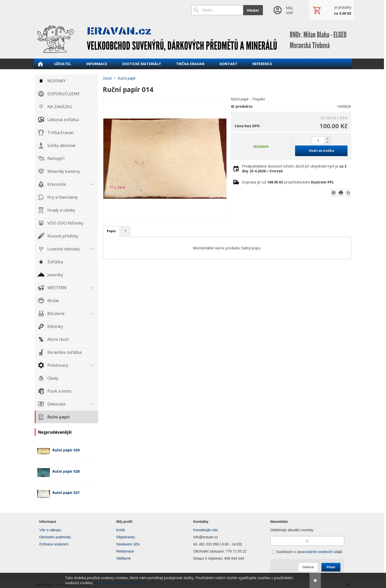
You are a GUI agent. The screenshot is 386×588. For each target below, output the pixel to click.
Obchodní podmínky (55, 537)
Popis (111, 231)
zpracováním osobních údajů (320, 552)
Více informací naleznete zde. (118, 583)
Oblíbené (123, 558)
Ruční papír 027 (66, 493)
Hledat (253, 10)
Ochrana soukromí (54, 544)
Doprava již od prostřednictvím (288, 182)
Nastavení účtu (128, 544)
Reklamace (125, 551)
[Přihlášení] (286, 10)
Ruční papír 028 (66, 471)
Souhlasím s (307, 552)
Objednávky (126, 537)
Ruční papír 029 (66, 450)
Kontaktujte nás (206, 530)
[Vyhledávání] (217, 10)
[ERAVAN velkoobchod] (193, 39)
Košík (121, 530)
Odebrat (308, 567)
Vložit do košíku (321, 151)
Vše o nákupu (50, 530)
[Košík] (332, 10)
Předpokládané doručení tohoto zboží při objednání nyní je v (294, 169)
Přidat (331, 567)
